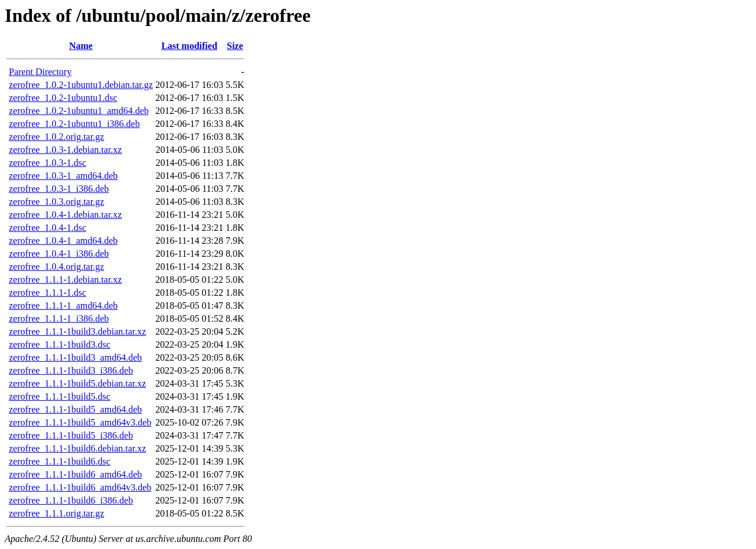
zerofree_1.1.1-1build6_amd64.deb (75, 474)
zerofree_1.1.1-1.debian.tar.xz (65, 280)
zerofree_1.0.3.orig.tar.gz (56, 202)
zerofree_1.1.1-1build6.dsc (60, 461)
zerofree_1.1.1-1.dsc (48, 293)
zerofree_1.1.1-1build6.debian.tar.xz (77, 448)
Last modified (189, 46)
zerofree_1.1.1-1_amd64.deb (63, 305)
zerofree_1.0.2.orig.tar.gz (56, 137)
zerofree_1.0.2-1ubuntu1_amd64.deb (79, 111)
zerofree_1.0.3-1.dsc (48, 163)
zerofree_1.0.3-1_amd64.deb (63, 176)
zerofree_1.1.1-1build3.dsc (60, 344)
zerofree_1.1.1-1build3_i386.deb (71, 370)
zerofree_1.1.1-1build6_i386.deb (71, 500)
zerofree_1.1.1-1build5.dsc (60, 396)
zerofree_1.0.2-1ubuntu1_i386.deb (74, 124)
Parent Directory (40, 72)
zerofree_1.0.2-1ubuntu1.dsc (63, 98)
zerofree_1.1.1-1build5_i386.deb (71, 435)
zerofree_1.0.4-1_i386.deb (59, 254)
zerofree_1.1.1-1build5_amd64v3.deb (80, 422)
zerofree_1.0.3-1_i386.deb (59, 189)
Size (235, 46)
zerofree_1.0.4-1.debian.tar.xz (65, 215)
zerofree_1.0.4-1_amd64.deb (63, 241)
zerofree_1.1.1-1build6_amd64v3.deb (80, 487)
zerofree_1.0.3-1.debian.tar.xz (65, 150)
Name (81, 46)
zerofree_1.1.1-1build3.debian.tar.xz (77, 331)
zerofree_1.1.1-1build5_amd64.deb (75, 409)
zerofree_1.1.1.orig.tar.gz (56, 513)
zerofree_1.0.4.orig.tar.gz (56, 267)
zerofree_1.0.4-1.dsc (48, 228)
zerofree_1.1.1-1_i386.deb (59, 318)
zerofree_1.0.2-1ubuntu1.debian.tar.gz (81, 85)
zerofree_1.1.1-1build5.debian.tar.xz (77, 383)
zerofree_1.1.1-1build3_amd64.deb (75, 357)
